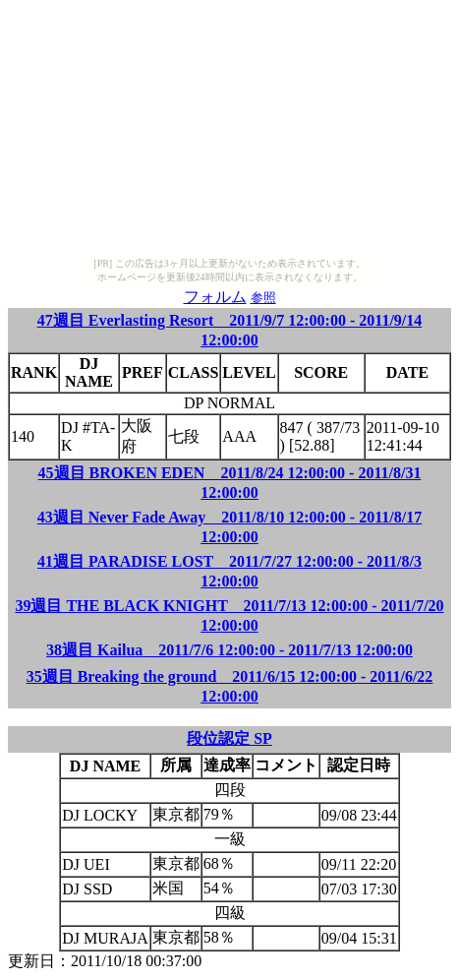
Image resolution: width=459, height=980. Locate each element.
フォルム (215, 297)
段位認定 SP (229, 738)
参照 (263, 298)
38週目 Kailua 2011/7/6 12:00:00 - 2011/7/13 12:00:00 (229, 650)
